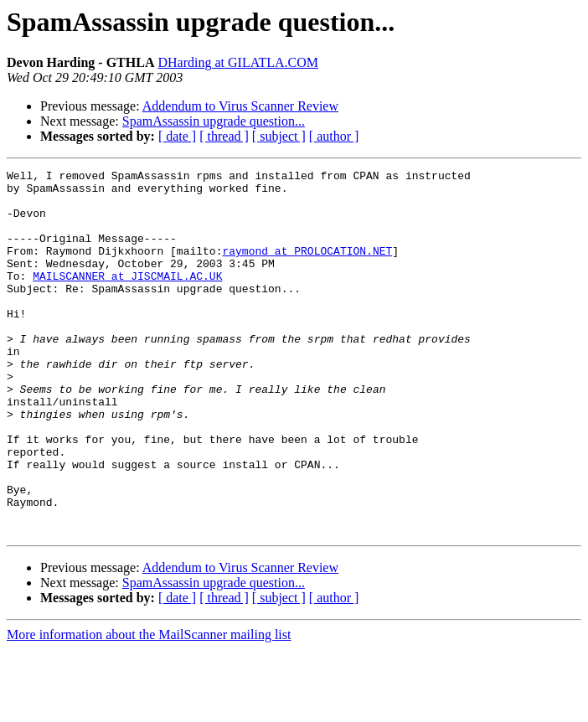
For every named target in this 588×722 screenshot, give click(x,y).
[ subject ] (279, 136)
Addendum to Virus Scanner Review (240, 106)
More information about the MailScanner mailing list (149, 707)
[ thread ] (224, 136)
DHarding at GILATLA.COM (238, 62)
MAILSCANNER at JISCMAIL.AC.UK (127, 298)
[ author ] (334, 136)
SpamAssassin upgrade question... (214, 121)
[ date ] (177, 136)
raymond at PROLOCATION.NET (307, 268)
